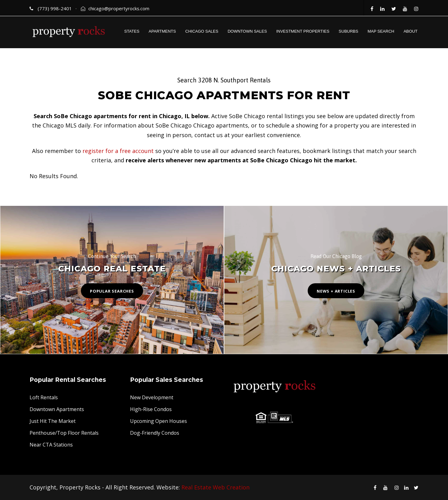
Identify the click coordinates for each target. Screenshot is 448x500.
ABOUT (411, 31)
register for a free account (118, 151)
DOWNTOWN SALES (247, 31)
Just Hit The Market (53, 421)
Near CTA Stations (51, 445)
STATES (132, 31)
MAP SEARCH (381, 31)
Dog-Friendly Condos (155, 433)
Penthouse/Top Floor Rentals (64, 433)
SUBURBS (349, 31)
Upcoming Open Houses (159, 421)
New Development (152, 397)
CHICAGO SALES (202, 31)
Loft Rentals (44, 397)
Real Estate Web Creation (215, 487)
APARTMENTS (162, 31)
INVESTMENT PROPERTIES (303, 31)
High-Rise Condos (151, 409)
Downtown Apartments (57, 409)
